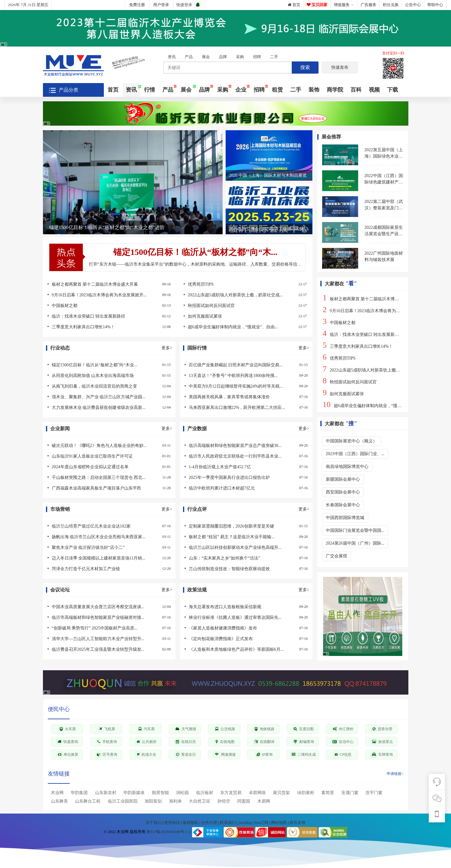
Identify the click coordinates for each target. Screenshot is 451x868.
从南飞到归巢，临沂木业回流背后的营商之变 (109, 386)
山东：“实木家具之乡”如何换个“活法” (246, 558)
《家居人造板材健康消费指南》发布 (246, 628)
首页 (294, 5)
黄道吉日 (185, 755)
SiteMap (246, 823)
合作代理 (210, 823)
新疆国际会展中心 (343, 479)
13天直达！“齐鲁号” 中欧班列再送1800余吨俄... (246, 376)
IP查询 (264, 755)
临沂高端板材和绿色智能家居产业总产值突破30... (246, 446)
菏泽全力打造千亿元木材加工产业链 (109, 569)
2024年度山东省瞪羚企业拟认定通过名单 (109, 467)
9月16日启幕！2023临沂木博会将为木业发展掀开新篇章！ (381, 311)
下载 (393, 90)
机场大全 (146, 755)
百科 (356, 90)
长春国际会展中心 (343, 505)
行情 (150, 90)
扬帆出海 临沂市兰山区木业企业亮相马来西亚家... (109, 537)
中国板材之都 (109, 306)
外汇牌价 (343, 729)
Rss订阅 (261, 823)
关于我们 (154, 823)
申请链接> (395, 774)
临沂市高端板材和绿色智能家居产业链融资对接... (109, 617)
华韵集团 (79, 793)
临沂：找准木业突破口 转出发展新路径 (109, 316)
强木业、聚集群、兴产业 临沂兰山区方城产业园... (109, 397)
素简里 (328, 793)
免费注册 (137, 5)
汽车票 (146, 729)
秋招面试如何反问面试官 (245, 306)
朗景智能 (160, 793)
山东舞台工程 (88, 801)
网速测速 (225, 755)
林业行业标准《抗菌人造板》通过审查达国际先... (246, 617)
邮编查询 (303, 742)
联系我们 (228, 823)
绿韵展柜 (306, 793)
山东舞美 (59, 801)
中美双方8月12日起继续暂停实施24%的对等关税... (246, 386)
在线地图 (224, 742)
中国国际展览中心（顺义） (351, 441)
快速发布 (340, 67)
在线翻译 (264, 742)
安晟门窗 (350, 793)
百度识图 (303, 729)
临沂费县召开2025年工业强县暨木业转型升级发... (109, 649)
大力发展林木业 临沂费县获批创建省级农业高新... (109, 408)
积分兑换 (391, 5)
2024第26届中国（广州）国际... (355, 543)
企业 (241, 90)
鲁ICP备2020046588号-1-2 (169, 832)
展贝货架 (281, 793)
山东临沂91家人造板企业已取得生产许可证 (109, 456)
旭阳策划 (153, 801)
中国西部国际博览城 (345, 518)
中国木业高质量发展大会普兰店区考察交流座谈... (109, 607)
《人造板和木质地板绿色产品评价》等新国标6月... (246, 649)
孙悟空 (224, 801)
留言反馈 (298, 823)
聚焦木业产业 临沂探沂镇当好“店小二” (109, 547)
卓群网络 (257, 793)
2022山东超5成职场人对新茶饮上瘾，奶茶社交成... (245, 295)
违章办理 (382, 729)
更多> (167, 348)
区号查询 (106, 755)
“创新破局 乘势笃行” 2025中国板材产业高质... (109, 628)
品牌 (223, 57)
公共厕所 (146, 742)
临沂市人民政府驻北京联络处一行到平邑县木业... (246, 456)
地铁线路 (264, 729)
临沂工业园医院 (123, 801)
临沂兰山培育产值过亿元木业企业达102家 (109, 526)
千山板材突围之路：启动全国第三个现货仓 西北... (109, 478)
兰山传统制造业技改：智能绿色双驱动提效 (246, 569)
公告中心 (413, 5)
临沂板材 (205, 793)
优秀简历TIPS (245, 284)
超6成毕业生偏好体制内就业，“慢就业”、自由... (245, 327)
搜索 (305, 67)
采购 (240, 57)
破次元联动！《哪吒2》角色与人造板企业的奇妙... (109, 446)
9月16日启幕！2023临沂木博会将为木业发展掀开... (109, 295)
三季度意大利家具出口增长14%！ (109, 327)
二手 (274, 57)
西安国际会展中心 (343, 492)
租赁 (277, 90)
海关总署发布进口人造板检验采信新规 (246, 607)
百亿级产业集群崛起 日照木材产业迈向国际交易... (246, 365)
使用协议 (173, 823)
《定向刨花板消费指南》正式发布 (246, 639)
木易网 (264, 801)
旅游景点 (382, 742)
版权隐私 (191, 823)
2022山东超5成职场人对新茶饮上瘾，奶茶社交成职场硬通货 (383, 370)
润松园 (182, 793)
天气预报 (185, 729)
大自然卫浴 (199, 801)
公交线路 (225, 729)
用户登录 (161, 5)
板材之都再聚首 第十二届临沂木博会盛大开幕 (109, 284)
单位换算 (67, 755)
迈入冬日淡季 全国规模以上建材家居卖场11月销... (109, 558)
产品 (189, 57)
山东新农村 (106, 793)
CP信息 (343, 755)
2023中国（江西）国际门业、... (355, 454)
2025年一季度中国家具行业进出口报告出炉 (246, 478)
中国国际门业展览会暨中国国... (355, 530)
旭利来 (175, 801)
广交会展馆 (336, 556)
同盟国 (244, 801)
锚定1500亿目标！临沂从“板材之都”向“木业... (109, 365)
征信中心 (342, 742)
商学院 (335, 90)
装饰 (314, 90)
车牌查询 (382, 755)
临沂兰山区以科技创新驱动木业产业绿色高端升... (246, 547)
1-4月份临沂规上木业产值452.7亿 (246, 467)
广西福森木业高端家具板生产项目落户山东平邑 (109, 488)
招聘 (257, 57)
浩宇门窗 (374, 793)
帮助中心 (435, 5)
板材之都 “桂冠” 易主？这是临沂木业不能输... (246, 537)
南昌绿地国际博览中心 (347, 467)
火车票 (67, 729)
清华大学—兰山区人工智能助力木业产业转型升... (109, 639)
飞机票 (107, 729)
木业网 (57, 793)
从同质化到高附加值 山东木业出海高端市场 (109, 376)
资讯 (172, 57)
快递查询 (67, 742)
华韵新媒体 (134, 793)
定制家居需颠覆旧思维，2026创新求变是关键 (246, 526)
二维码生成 (303, 755)
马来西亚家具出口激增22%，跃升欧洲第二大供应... (246, 408)
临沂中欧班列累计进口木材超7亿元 (246, 488)
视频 (374, 90)
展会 (206, 57)
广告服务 (368, 5)
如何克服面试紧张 (245, 316)
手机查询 (107, 742)
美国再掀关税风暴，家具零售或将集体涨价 (246, 397)
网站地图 (279, 823)
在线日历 (185, 742)
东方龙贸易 (231, 793)
